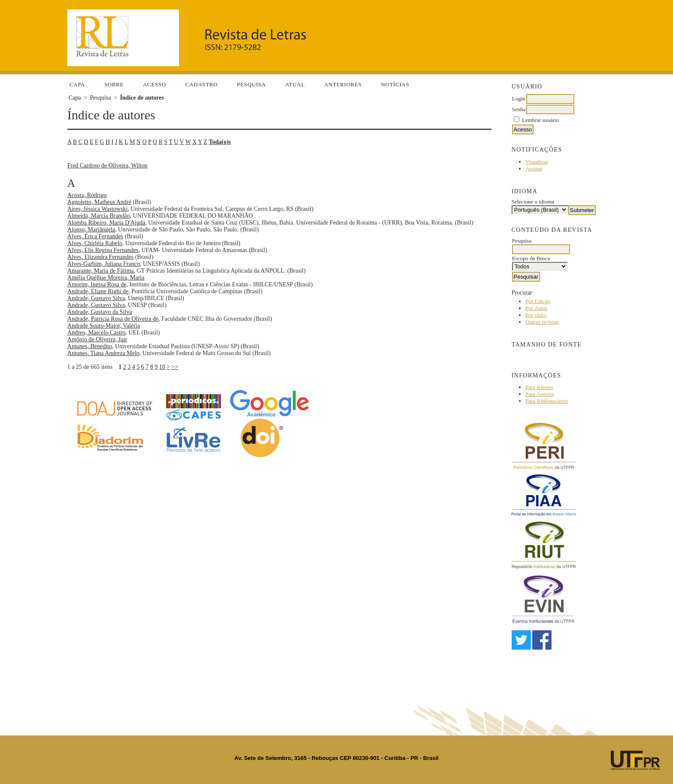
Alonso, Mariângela (91, 229)
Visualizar (537, 162)
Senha (519, 109)
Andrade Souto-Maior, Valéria (104, 326)
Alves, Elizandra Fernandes (100, 257)
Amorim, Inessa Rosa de (97, 284)
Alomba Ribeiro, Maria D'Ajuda (106, 223)
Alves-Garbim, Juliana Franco (104, 264)
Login (519, 99)
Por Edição (538, 301)
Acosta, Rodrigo (87, 195)
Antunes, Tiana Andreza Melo (103, 353)
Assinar (534, 169)
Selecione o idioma (533, 202)
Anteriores (343, 84)
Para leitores (539, 387)
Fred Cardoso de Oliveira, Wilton (108, 166)
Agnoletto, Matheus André (99, 202)
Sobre (114, 84)
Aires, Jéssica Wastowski (98, 209)
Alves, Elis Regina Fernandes (103, 250)
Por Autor (536, 308)
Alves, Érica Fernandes (95, 236)
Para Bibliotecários (547, 401)
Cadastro (202, 84)
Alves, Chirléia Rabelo (95, 243)
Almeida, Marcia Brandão (99, 216)
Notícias (395, 84)
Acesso (155, 84)
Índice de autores (142, 98)
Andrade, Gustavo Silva (96, 298)
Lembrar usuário (540, 120)
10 (162, 367)
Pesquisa (251, 84)
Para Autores (540, 394)
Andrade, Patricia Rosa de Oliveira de (113, 319)
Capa (77, 84)
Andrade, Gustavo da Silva (100, 312)
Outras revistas (542, 322)
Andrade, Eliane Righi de (98, 291)
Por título (536, 315)
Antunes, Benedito (90, 346)
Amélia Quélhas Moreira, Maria (106, 278)
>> (175, 367)
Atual (295, 84)
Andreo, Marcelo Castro (97, 333)
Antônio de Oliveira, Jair (97, 339)
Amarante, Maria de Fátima (101, 271)
